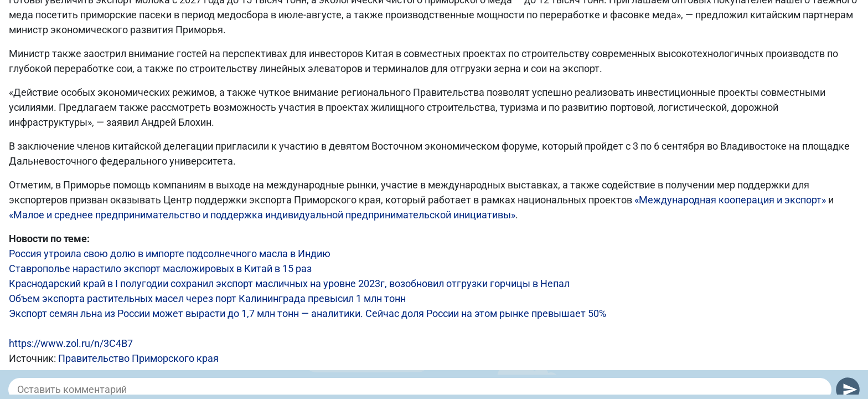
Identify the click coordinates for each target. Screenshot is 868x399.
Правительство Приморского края (138, 358)
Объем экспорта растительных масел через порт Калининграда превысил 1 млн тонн (207, 298)
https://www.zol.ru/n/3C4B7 (71, 343)
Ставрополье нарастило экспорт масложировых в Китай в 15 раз (160, 268)
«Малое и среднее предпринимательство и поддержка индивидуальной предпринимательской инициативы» (262, 215)
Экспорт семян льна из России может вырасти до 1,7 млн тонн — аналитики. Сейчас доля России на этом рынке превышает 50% (308, 313)
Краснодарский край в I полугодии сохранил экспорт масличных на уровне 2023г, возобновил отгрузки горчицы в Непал (289, 283)
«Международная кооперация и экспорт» (730, 200)
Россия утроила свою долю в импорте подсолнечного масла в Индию (170, 254)
